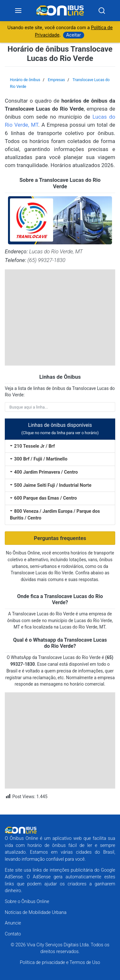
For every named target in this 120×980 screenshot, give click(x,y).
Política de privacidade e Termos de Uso (60, 963)
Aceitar (74, 35)
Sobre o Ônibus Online (27, 902)
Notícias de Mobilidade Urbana (36, 912)
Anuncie (13, 923)
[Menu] (18, 11)
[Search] (102, 11)
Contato (13, 934)
